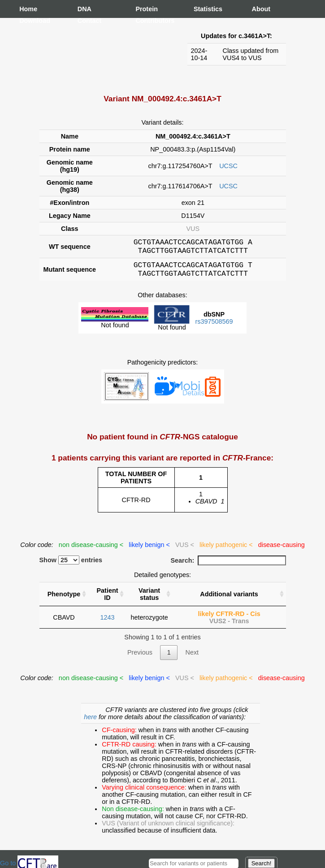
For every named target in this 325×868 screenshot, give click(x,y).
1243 (107, 623)
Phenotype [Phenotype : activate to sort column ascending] (64, 599)
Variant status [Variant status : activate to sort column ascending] (149, 599)
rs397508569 (214, 327)
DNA (84, 9)
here (91, 722)
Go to (29, 863)
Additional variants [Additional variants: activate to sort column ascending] (229, 599)
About (261, 9)
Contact (87, 21)
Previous (140, 658)
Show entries (71, 565)
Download (28, 21)
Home (28, 9)
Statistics (203, 9)
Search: (228, 566)
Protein (144, 9)
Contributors (144, 21)
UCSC (228, 166)
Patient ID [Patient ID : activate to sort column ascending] (107, 599)
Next (192, 658)
